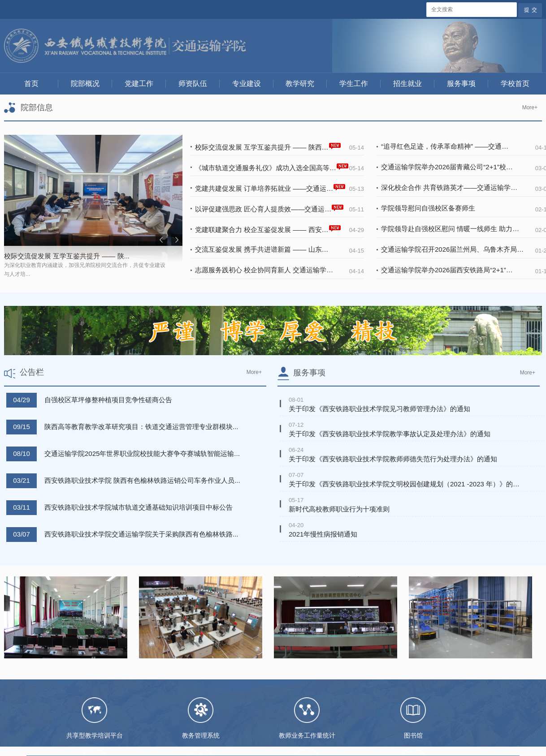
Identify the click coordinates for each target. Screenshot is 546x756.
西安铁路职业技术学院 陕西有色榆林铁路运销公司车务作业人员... (142, 480)
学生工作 (354, 84)
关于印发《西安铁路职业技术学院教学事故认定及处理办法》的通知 (390, 434)
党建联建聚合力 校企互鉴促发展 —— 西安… (268, 229)
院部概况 (85, 84)
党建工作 (139, 84)
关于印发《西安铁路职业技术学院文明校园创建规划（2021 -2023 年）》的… (404, 484)
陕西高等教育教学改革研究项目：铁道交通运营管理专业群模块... (141, 427)
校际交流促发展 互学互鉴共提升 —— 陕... (67, 256)
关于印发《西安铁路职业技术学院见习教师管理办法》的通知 (379, 409)
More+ (530, 107)
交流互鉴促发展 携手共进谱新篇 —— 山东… (262, 249)
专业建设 (247, 84)
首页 (31, 84)
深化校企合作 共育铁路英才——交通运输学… (449, 187)
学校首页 (515, 84)
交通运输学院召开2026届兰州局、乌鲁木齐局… (452, 249)
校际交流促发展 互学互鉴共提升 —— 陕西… (268, 146)
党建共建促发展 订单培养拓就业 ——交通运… (270, 187)
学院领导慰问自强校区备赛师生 (428, 208)
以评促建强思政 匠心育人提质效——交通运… (269, 208)
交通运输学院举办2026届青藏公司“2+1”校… (447, 167)
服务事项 (461, 84)
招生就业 (407, 84)
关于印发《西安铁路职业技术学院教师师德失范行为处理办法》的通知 (393, 459)
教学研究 (300, 84)
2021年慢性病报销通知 (323, 534)
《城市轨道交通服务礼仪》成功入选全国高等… (272, 167)
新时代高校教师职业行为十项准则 (339, 509)
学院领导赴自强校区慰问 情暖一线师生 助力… (450, 229)
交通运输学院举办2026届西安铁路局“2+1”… (447, 270)
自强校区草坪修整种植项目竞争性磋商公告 (108, 400)
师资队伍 (193, 84)
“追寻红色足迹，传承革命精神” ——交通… (445, 146)
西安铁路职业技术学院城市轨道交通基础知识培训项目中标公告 (139, 507)
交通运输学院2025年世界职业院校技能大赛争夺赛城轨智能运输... (142, 453)
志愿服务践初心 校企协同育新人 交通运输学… (264, 270)
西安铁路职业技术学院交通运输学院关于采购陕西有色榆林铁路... (141, 534)
